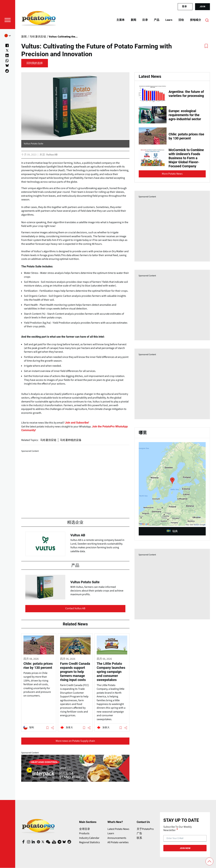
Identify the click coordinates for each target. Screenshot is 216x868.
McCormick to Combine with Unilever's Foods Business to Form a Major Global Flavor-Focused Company (186, 158)
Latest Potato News (118, 829)
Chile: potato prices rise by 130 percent (186, 136)
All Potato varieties (118, 842)
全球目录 (85, 829)
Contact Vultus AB (75, 608)
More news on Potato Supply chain (75, 741)
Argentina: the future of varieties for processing (186, 94)
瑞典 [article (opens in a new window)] (172, 531)
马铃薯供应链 (48, 440)
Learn (111, 833)
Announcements (117, 838)
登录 (184, 7)
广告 (139, 833)
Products (84, 833)
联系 (139, 838)
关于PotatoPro (145, 829)
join (202, 7)
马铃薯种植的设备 (71, 440)
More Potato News (172, 174)
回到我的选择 (35, 63)
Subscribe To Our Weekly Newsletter (178, 828)
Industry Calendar (89, 838)
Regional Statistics (90, 842)
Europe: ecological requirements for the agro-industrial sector (185, 115)
